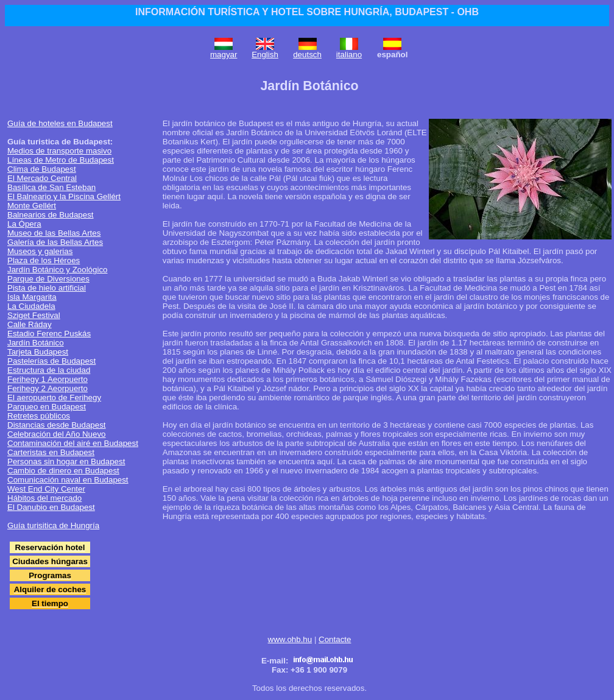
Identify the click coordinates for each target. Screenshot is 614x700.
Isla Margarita (32, 297)
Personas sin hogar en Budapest (66, 461)
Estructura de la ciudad (49, 370)
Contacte (335, 639)
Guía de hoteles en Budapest (60, 123)
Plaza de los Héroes (44, 260)
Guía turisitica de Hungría (53, 525)
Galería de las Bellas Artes (55, 242)
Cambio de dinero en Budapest (63, 471)
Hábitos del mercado (44, 498)
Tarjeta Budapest (38, 352)
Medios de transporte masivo (59, 151)
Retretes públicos (39, 416)
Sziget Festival (34, 315)
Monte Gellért (32, 206)
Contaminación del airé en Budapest (73, 443)
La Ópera (24, 224)
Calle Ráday (30, 324)
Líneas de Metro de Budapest (61, 160)
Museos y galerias (40, 251)
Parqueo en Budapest (47, 407)
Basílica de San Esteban (51, 187)
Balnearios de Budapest (51, 215)
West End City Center (46, 489)
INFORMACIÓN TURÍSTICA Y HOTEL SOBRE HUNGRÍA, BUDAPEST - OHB (307, 12)
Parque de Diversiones (48, 279)
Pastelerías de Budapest (51, 361)
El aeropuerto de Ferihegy (54, 398)
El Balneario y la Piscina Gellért (64, 196)
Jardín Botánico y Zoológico (57, 270)
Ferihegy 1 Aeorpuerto (48, 379)
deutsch (307, 55)
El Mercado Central (42, 178)
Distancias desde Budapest (57, 425)
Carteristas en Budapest (51, 452)
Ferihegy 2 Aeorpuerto (48, 388)
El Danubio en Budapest (51, 507)
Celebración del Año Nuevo (57, 434)
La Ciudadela (31, 306)
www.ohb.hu (290, 639)
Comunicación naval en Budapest (68, 480)
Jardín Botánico (36, 343)
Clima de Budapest (42, 169)
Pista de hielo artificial (47, 288)
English (265, 55)
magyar (224, 55)
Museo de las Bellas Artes (54, 233)
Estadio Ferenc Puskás (49, 334)
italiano (349, 55)
